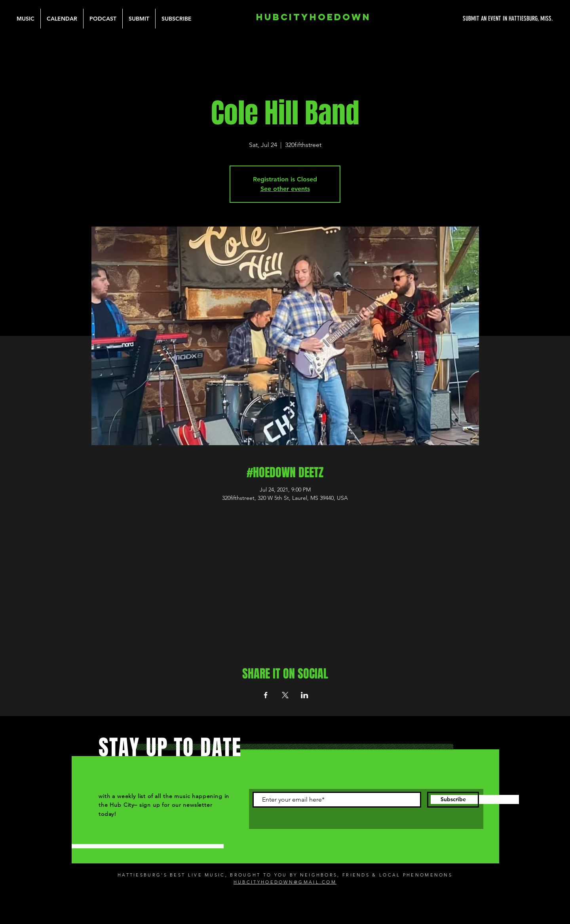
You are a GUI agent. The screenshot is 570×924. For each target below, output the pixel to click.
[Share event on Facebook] (266, 695)
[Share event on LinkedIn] (305, 695)
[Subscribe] (453, 800)
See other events (285, 189)
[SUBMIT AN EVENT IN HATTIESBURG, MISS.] (478, 19)
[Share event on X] (285, 695)
